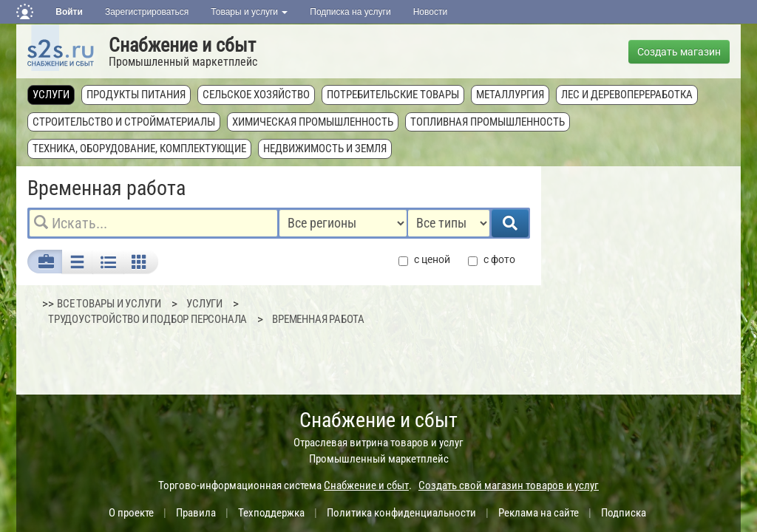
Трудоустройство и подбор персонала (147, 319)
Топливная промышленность (488, 122)
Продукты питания (136, 95)
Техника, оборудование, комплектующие (139, 149)
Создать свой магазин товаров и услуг (509, 485)
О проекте (131, 513)
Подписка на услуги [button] (350, 12)
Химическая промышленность (313, 122)
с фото (492, 260)
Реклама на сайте (539, 513)
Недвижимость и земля (325, 149)
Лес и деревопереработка (627, 95)
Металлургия (510, 95)
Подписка (624, 513)
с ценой (424, 260)
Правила (196, 513)
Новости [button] (430, 12)
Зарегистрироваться (147, 12)
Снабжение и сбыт (182, 45)
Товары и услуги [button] (249, 12)
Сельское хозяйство (256, 95)
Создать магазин (679, 52)
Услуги (51, 95)
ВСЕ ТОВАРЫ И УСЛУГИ (109, 304)
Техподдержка (271, 513)
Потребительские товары (393, 95)
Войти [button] (69, 12)
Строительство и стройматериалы (124, 122)
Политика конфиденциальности (401, 513)
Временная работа (318, 319)
